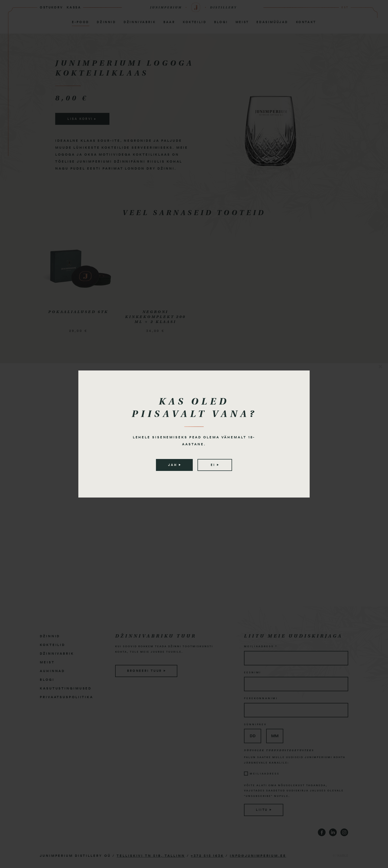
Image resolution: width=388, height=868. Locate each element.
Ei (215, 465)
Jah (174, 465)
